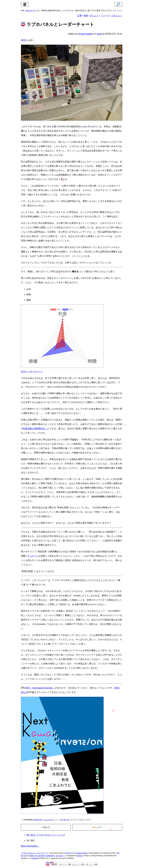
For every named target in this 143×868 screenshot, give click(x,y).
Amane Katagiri (82, 853)
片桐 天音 (37, 820)
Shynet (80, 856)
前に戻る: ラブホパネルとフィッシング (46, 835)
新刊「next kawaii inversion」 (40, 688)
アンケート (33, 556)
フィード (105, 16)
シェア (97, 827)
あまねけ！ (60, 856)
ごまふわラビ (48, 820)
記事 (80, 16)
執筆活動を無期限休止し (35, 429)
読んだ (46, 827)
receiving (35, 858)
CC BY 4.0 (65, 820)
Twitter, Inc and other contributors (42, 856)
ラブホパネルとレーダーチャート (35, 853)
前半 (23, 40)
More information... (30, 846)
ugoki (99, 34)
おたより (94, 16)
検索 (86, 16)
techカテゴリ (31, 10)
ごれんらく (117, 16)
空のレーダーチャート (32, 371)
